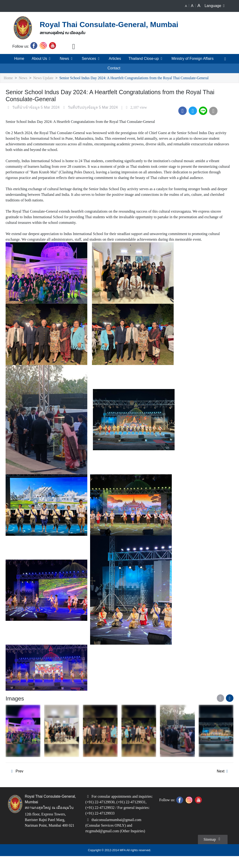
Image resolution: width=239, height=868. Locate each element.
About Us (41, 59)
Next (223, 783)
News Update (46, 78)
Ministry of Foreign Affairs (192, 59)
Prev (16, 783)
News (66, 59)
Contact (114, 68)
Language (216, 6)
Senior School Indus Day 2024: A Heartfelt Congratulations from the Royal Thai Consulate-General (145, 78)
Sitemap (212, 851)
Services (90, 59)
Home (18, 59)
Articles (113, 59)
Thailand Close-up (145, 59)
